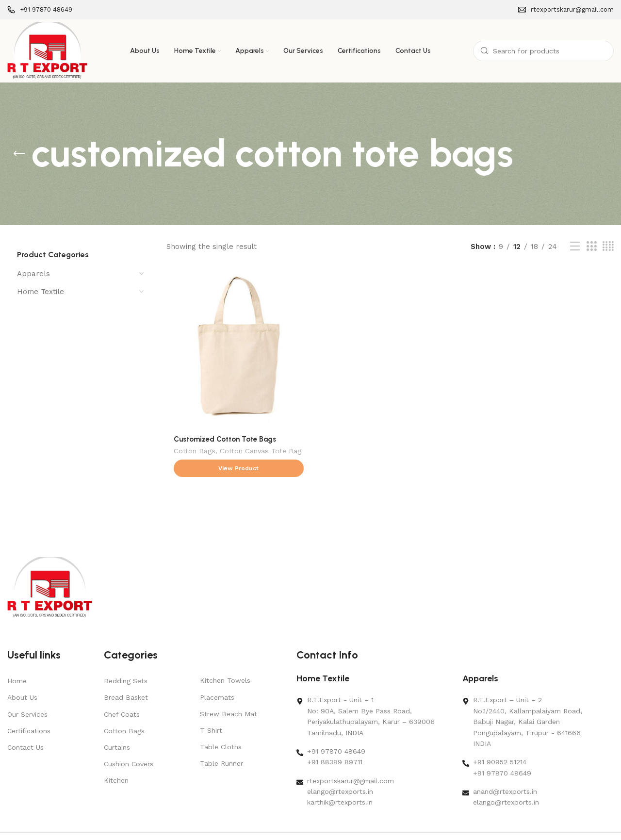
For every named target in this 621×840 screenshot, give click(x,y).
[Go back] (19, 154)
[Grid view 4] (608, 247)
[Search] (543, 51)
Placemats (217, 673)
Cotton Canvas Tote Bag (261, 449)
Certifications (29, 707)
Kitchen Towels (225, 657)
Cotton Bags (195, 449)
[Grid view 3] (591, 247)
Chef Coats (122, 690)
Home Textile (41, 292)
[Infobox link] (40, 10)
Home (17, 657)
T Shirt (211, 707)
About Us (22, 674)
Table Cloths (221, 723)
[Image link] (50, 563)
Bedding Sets (126, 657)
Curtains (117, 724)
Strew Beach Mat (229, 690)
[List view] (575, 247)
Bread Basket (126, 674)
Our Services (27, 690)
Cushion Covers (129, 740)
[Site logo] (47, 50)
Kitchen (116, 757)
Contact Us (25, 724)
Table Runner (221, 740)
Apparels (33, 274)
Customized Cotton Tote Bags (225, 437)
